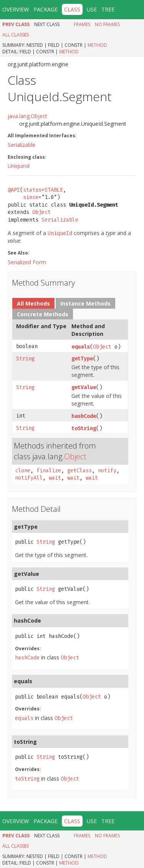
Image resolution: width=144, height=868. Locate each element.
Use (92, 9)
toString (84, 428)
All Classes (16, 35)
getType (82, 359)
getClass (79, 471)
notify (107, 471)
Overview (16, 9)
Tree (108, 9)
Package (46, 9)
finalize (49, 471)
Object (41, 212)
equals (81, 347)
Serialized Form (27, 262)
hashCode (84, 416)
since (31, 197)
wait (55, 478)
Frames (82, 24)
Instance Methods (85, 303)
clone (23, 471)
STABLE (54, 190)
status (32, 190)
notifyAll (29, 478)
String (25, 359)
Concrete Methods (43, 314)
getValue (84, 387)
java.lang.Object (27, 116)
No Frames (107, 24)
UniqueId (19, 166)
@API (14, 190)
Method (97, 45)
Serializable (22, 145)
